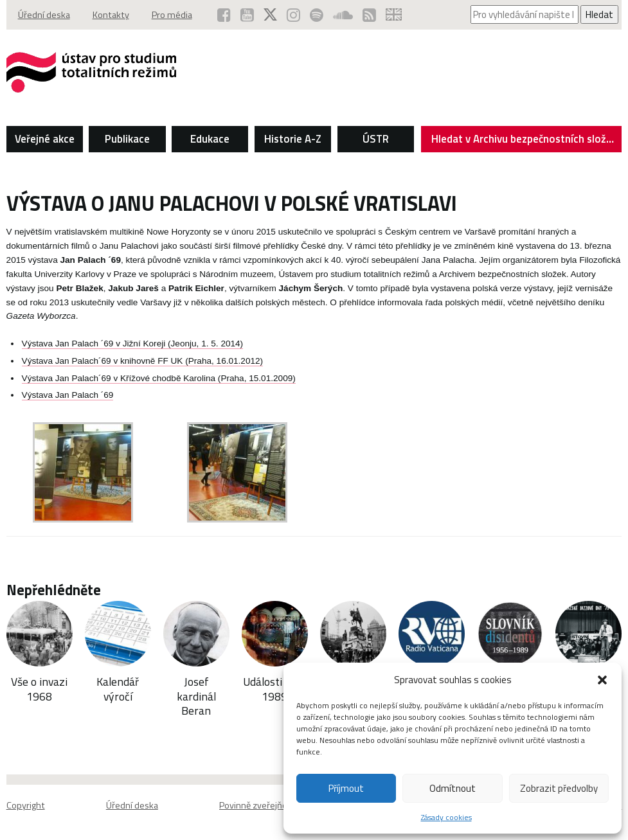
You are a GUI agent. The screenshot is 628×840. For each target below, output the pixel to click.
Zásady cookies (446, 817)
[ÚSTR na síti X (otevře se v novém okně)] (270, 15)
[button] (602, 680)
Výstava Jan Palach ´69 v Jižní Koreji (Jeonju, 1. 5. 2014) (133, 344)
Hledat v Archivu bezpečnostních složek (524, 141)
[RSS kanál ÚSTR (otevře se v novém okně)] (369, 15)
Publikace (127, 139)
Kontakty (111, 15)
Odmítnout (453, 788)
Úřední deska (44, 15)
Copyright (26, 805)
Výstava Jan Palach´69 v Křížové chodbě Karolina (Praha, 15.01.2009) (159, 378)
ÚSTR (376, 139)
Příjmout (346, 788)
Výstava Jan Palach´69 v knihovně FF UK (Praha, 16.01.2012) (143, 361)
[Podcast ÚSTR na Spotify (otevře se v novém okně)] (317, 15)
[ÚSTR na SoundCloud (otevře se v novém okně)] (343, 15)
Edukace (210, 139)
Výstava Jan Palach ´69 (68, 395)
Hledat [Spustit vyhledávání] (599, 14)
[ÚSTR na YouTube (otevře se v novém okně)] (247, 15)
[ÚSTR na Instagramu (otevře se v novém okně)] (293, 15)
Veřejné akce (45, 139)
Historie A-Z (293, 139)
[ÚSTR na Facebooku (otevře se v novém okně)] (224, 15)
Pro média (172, 15)
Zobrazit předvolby (559, 788)
